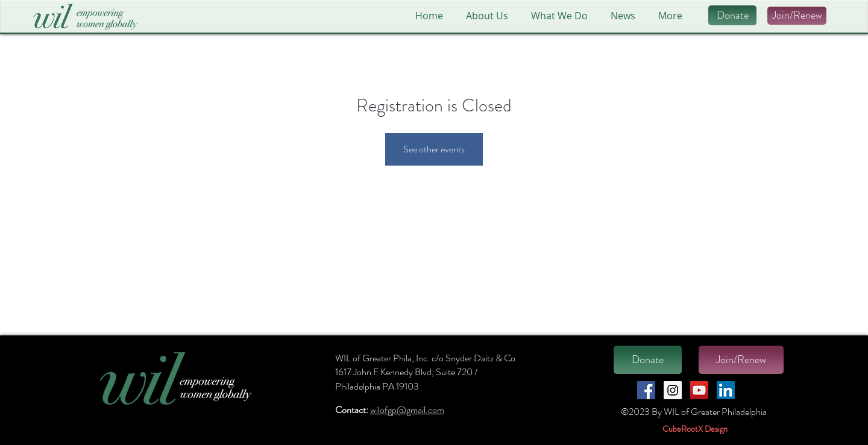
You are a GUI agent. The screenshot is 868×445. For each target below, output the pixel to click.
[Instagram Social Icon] (673, 390)
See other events (434, 149)
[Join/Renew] (797, 16)
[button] (559, 16)
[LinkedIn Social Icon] (726, 390)
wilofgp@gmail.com (407, 410)
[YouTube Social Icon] (699, 390)
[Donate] (732, 15)
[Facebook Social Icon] (646, 390)
